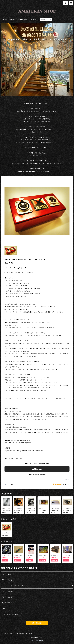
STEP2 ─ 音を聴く (7, 580)
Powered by (37, 641)
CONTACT (33, 19)
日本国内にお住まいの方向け (37, 475)
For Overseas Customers (9, 614)
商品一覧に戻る (37, 623)
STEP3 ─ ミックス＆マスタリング (12, 586)
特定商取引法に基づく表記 (24, 634)
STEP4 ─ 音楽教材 (7, 591)
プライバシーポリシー (8, 634)
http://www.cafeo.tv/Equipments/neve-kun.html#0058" (24, 451)
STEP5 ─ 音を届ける (8, 597)
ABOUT (12, 19)
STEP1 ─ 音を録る (7, 574)
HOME (5, 19)
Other (3, 608)
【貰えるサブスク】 (7, 603)
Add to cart (37, 469)
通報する (67, 479)
